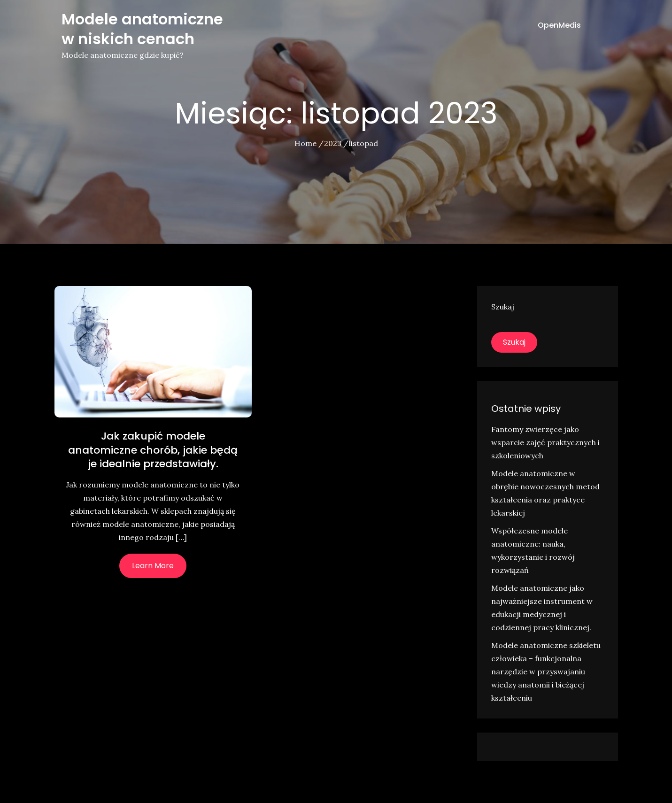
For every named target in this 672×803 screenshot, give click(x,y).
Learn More (153, 566)
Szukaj (503, 307)
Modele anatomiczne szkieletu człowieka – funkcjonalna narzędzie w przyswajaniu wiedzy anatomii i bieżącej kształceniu (546, 672)
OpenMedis (559, 25)
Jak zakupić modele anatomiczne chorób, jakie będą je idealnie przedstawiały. (153, 450)
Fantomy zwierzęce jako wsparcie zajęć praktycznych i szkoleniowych (545, 442)
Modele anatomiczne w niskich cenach (142, 29)
